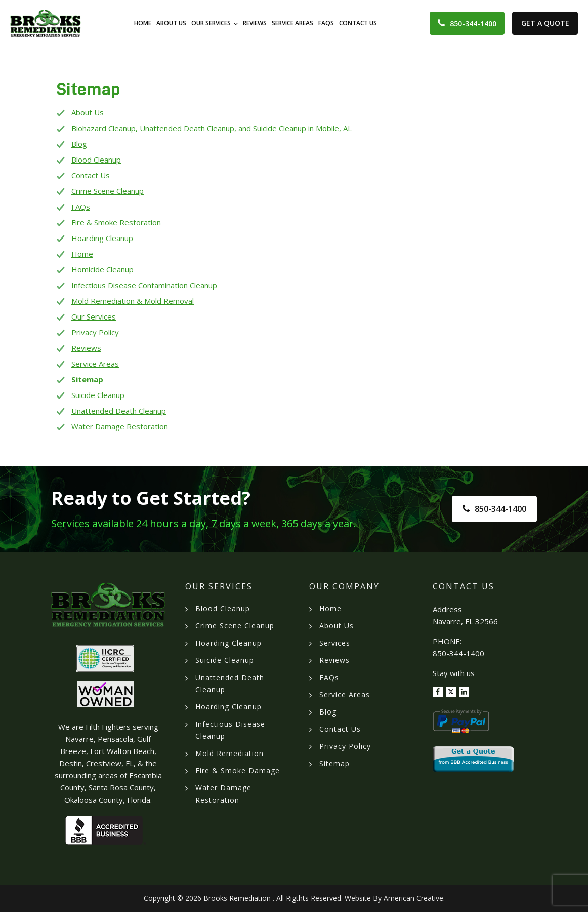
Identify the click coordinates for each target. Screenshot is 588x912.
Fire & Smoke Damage (238, 770)
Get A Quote (545, 23)
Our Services (94, 316)
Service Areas (95, 364)
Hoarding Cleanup (102, 238)
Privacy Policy (95, 332)
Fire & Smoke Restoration (116, 222)
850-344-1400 (473, 24)
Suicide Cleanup (98, 395)
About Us (88, 112)
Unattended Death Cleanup (119, 411)
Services (335, 643)
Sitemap (87, 379)
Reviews (86, 348)
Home (82, 254)
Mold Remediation (229, 753)
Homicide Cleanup (102, 269)
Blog (79, 144)
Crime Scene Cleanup (108, 191)
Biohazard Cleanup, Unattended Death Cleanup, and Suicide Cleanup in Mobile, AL (212, 128)
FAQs (81, 207)
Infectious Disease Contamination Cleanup (144, 285)
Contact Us (91, 175)
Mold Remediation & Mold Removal (133, 301)
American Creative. (414, 898)
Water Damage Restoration (120, 426)
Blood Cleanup (96, 160)
